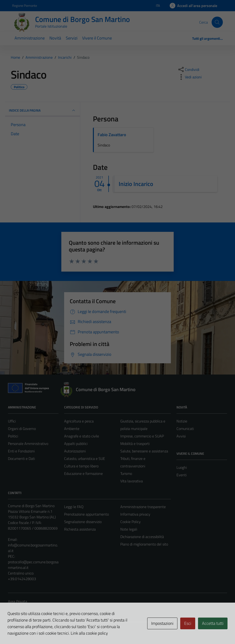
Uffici (12, 421)
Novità (55, 38)
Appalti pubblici (76, 444)
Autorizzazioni (75, 451)
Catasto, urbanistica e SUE (85, 458)
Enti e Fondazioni (21, 451)
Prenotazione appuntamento (86, 514)
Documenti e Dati (21, 458)
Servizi (72, 38)
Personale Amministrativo (28, 444)
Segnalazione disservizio (83, 522)
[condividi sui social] (188, 69)
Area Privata (18, 601)
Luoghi (182, 467)
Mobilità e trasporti (135, 444)
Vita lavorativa (132, 481)
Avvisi (181, 436)
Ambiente (72, 429)
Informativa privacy (135, 514)
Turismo (126, 473)
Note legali (129, 529)
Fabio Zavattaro (112, 135)
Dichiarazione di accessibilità (142, 537)
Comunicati (185, 429)
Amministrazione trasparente (143, 507)
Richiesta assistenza (80, 529)
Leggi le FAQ (74, 507)
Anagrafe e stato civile (82, 436)
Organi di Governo (22, 429)
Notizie (182, 421)
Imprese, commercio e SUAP (142, 436)
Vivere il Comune (97, 38)
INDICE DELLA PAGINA (43, 110)
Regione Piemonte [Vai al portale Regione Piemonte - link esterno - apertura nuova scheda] (25, 5)
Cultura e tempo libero (81, 466)
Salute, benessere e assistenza (144, 451)
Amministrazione (30, 38)
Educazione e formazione (83, 473)
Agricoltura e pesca (79, 421)
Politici (13, 436)
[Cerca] (217, 22)
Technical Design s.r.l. (40, 630)
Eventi (182, 475)
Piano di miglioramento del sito (144, 544)
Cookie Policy (130, 522)
